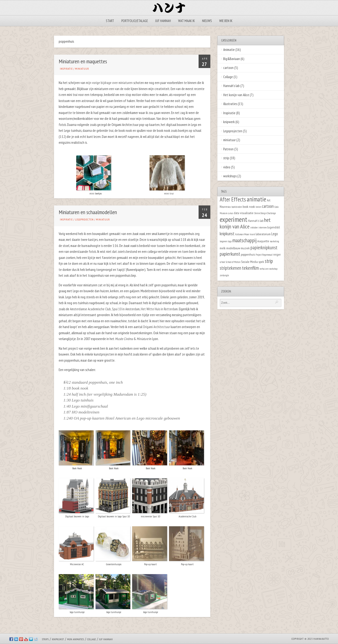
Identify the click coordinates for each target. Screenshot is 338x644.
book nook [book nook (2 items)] (249, 206)
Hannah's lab (231, 86)
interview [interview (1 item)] (263, 227)
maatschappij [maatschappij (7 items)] (244, 240)
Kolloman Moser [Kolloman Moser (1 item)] (242, 234)
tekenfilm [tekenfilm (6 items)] (250, 268)
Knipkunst (58, 639)
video (227, 167)
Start (110, 21)
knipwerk (229, 122)
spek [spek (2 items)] (261, 262)
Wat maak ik (186, 21)
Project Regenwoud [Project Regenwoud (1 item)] (264, 255)
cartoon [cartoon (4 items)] (268, 206)
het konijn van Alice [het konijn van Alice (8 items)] (245, 223)
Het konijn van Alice (236, 95)
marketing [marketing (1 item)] (275, 241)
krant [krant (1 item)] (252, 234)
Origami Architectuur (156, 327)
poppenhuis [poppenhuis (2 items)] (248, 254)
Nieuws (207, 21)
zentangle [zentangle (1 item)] (224, 275)
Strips (45, 639)
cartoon (228, 68)
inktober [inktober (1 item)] (254, 227)
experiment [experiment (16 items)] (233, 219)
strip (226, 158)
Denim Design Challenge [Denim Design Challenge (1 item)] (265, 213)
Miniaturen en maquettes (83, 61)
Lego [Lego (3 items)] (275, 234)
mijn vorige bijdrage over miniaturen (109, 83)
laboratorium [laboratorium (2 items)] (263, 234)
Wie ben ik (226, 21)
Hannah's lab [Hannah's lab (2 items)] (256, 221)
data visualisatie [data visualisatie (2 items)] (244, 213)
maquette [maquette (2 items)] (263, 241)
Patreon (228, 149)
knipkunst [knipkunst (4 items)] (227, 234)
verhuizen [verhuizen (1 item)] (264, 269)
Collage (228, 77)
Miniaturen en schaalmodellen (88, 212)
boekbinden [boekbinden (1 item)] (237, 207)
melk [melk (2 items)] (223, 248)
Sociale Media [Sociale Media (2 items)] (249, 262)
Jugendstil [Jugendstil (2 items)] (274, 227)
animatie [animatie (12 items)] (256, 199)
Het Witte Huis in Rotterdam (159, 309)
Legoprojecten (84, 220)
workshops (230, 176)
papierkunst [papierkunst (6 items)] (230, 254)
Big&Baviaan (232, 59)
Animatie (229, 50)
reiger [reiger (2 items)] (277, 254)
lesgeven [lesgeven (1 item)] (223, 241)
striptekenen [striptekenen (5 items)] (230, 268)
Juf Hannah (163, 21)
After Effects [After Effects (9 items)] (233, 199)
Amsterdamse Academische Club (90, 309)
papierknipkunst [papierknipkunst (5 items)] (264, 248)
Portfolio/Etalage (135, 21)
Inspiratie (66, 69)
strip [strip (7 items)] (269, 261)
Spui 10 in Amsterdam (126, 309)
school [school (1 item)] (222, 262)
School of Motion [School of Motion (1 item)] (233, 262)
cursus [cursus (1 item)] (230, 213)
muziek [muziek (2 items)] (245, 248)
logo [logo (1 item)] (230, 241)
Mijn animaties (75, 639)
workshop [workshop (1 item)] (273, 269)
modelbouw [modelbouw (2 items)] (233, 248)
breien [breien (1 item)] (258, 207)
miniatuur (82, 69)
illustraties (230, 104)
